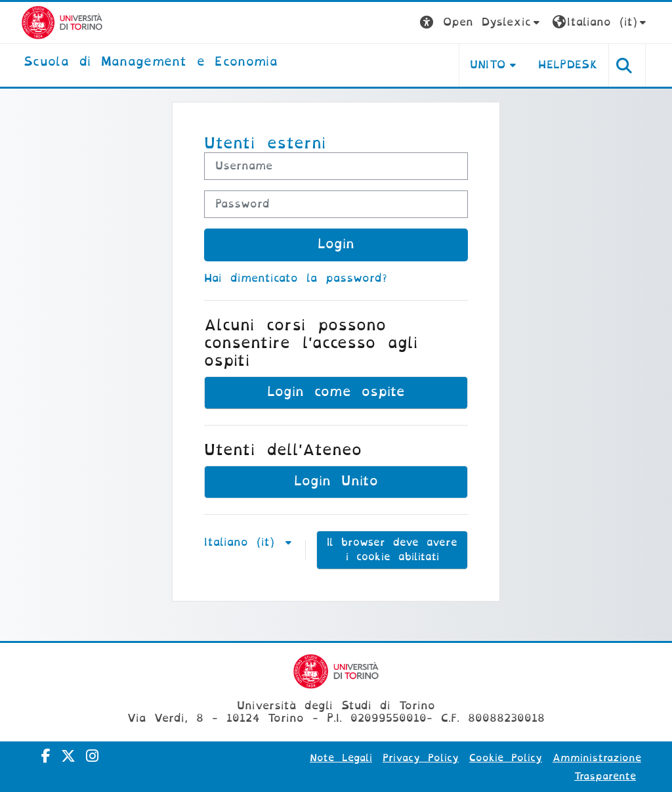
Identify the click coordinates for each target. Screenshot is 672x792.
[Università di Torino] (62, 22)
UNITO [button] (488, 65)
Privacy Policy (421, 758)
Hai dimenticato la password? (296, 278)
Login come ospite (336, 392)
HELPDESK (568, 65)
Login (336, 244)
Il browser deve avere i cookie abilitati (392, 550)
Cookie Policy (506, 758)
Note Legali (341, 758)
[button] (481, 23)
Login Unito (336, 481)
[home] (151, 62)
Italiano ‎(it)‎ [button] (243, 542)
